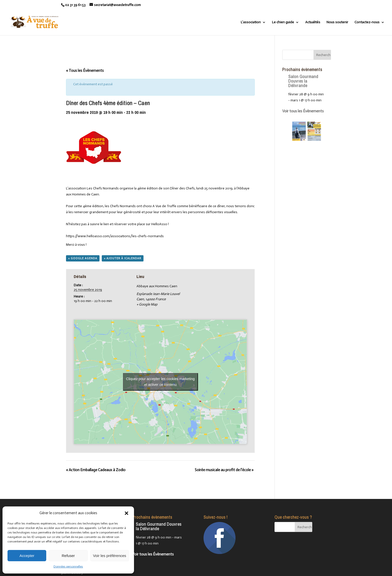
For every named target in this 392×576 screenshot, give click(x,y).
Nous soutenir (337, 22)
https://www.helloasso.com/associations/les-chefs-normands (115, 236)
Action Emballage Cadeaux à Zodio (96, 470)
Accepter (27, 556)
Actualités (313, 22)
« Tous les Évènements (85, 71)
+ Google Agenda (83, 258)
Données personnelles (68, 566)
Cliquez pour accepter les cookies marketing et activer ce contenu (160, 382)
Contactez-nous (367, 22)
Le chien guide (283, 22)
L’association (251, 22)
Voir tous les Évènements (303, 111)
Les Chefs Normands (103, 188)
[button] (126, 513)
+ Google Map (147, 304)
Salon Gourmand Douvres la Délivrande (303, 81)
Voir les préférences (110, 556)
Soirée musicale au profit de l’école (224, 470)
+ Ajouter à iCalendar (123, 258)
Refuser (68, 556)
